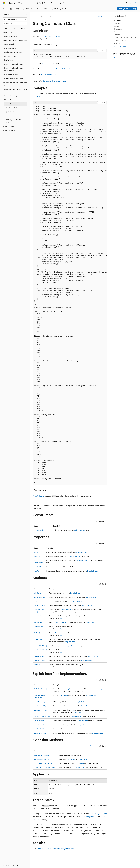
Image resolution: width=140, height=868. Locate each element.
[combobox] (15, 19)
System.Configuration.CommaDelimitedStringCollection (61, 69)
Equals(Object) (38, 616)
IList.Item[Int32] (39, 729)
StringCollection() (39, 530)
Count (36, 552)
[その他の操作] (105, 16)
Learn (35, 16)
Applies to (117, 43)
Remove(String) (39, 656)
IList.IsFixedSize (39, 721)
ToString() (37, 665)
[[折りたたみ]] (27, 15)
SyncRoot (37, 571)
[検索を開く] (127, 3)
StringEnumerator (62, 622)
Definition (117, 20)
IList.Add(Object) (39, 702)
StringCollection (39, 97)
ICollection (47, 81)
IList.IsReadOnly (39, 725)
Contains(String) (39, 605)
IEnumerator (64, 695)
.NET (42, 16)
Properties (117, 32)
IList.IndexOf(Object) (41, 710)
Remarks (116, 26)
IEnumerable (57, 81)
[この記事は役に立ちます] (114, 57)
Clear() (36, 601)
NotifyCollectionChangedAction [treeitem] (15, 79)
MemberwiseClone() (40, 650)
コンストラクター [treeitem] (12, 108)
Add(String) (38, 593)
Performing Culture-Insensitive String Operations (55, 848)
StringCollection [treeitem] (12, 104)
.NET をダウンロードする (127, 9)
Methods (117, 35)
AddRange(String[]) (40, 597)
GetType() (37, 633)
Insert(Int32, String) (40, 646)
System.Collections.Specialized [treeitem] (14, 28)
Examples (117, 23)
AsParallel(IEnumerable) (41, 755)
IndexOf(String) (39, 639)
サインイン (134, 3)
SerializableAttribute (49, 74)
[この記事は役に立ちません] (116, 57)
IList (64, 81)
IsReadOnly (37, 556)
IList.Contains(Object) (41, 706)
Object (45, 63)
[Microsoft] (4, 3)
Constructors (118, 29)
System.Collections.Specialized (52, 36)
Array (100, 689)
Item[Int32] (37, 567)
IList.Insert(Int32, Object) (42, 716)
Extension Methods (120, 40)
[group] (70, 295)
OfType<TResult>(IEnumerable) (44, 767)
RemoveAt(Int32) (39, 660)
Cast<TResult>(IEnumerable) (43, 763)
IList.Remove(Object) (41, 733)
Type (57, 633)
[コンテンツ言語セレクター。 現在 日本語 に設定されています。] (7, 864)
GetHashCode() (39, 626)
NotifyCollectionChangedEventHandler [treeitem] (16, 91)
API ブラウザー (52, 16)
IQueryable (83, 759)
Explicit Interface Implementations (125, 37)
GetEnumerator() (39, 622)
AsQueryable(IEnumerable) (43, 759)
